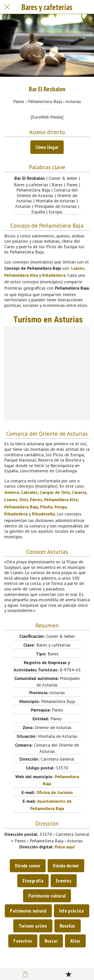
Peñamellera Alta (21, 275)
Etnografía (33, 881)
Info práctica (72, 911)
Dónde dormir (66, 866)
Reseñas (68, 926)
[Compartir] (26, 974)
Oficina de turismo (55, 792)
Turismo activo (33, 926)
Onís (24, 500)
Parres (36, 500)
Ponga (60, 507)
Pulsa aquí (65, 847)
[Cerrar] (7, 7)
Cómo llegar (47, 147)
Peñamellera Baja (21, 507)
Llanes (78, 268)
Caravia (79, 492)
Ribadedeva (54, 275)
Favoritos (23, 941)
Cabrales (29, 492)
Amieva (12, 492)
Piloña (46, 507)
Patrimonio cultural (47, 896)
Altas (75, 941)
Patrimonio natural (28, 911)
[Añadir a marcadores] (68, 974)
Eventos (64, 881)
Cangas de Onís (55, 492)
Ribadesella (43, 514)
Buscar (51, 941)
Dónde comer (28, 866)
